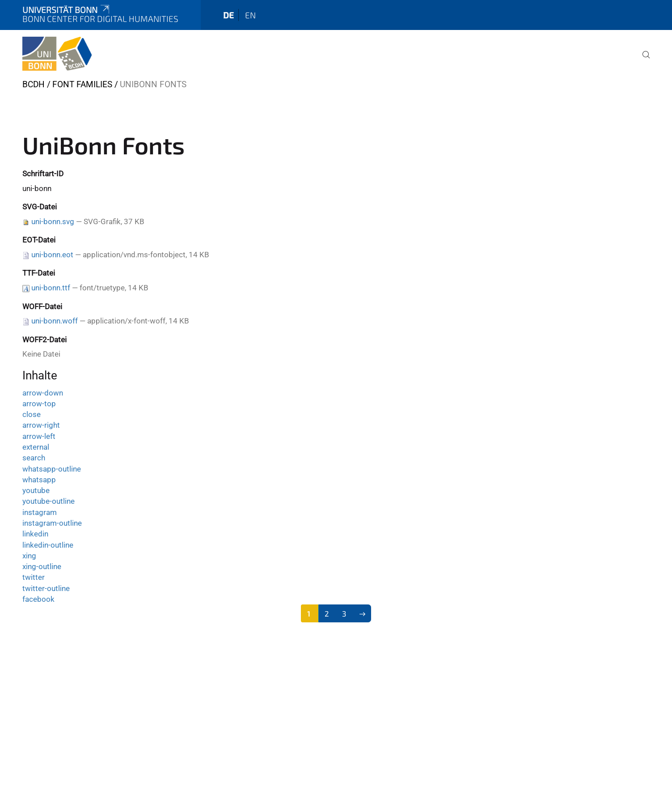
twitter (34, 577)
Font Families (82, 84)
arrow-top (39, 404)
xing (29, 556)
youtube (36, 490)
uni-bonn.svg (53, 221)
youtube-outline (49, 501)
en (250, 15)
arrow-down (43, 393)
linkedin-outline (48, 545)
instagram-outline (52, 523)
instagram (40, 512)
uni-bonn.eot (52, 255)
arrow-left (39, 436)
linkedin (35, 534)
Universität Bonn (67, 10)
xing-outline (42, 566)
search (34, 458)
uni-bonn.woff (55, 321)
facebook (38, 599)
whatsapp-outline (52, 469)
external (36, 447)
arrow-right (41, 425)
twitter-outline (46, 588)
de (228, 15)
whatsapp (39, 480)
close (32, 414)
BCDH (34, 84)
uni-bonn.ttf (51, 288)
